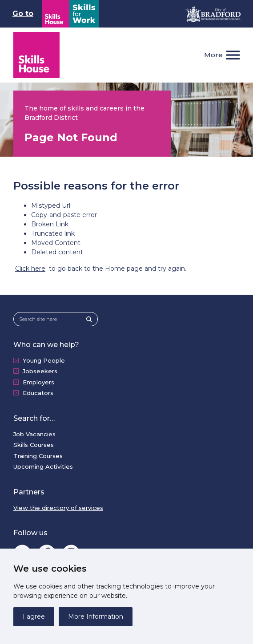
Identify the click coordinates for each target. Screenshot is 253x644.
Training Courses (38, 456)
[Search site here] (53, 319)
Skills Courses (34, 445)
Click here (30, 269)
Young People (44, 360)
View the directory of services (58, 508)
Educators (38, 393)
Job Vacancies (34, 434)
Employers (38, 382)
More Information (96, 616)
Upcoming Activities (43, 466)
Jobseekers (40, 371)
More (213, 55)
